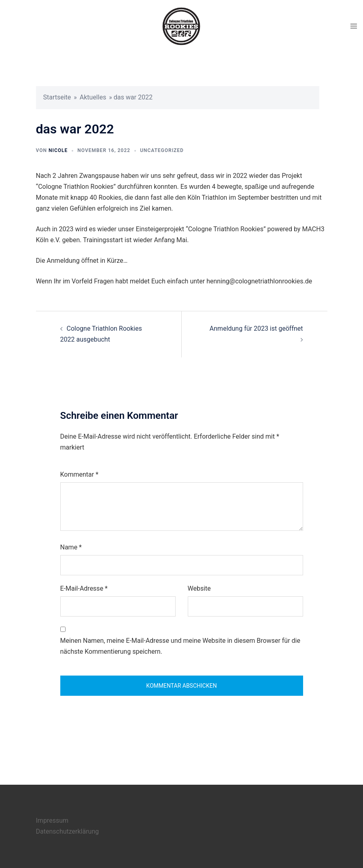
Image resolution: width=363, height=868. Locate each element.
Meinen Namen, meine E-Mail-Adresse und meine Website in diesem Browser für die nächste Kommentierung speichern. (180, 646)
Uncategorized (162, 150)
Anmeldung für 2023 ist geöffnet (256, 328)
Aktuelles (93, 97)
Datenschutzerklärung (68, 831)
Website (199, 588)
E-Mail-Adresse (84, 588)
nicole (58, 150)
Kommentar (80, 474)
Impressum (52, 820)
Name (71, 547)
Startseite (57, 97)
